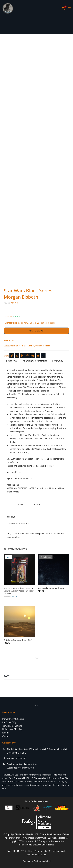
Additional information (35, 361)
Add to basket (37, 331)
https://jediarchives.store (23, 768)
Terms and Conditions (12, 726)
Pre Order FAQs (9, 722)
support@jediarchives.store (25, 764)
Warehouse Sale (43, 346)
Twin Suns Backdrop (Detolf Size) (18, 640)
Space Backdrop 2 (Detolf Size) (51, 588)
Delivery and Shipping (12, 729)
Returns (6, 733)
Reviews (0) (58, 361)
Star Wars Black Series (24, 346)
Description (12, 361)
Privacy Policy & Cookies (13, 719)
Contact (6, 736)
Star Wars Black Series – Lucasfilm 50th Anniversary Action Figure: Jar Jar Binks (19, 591)
